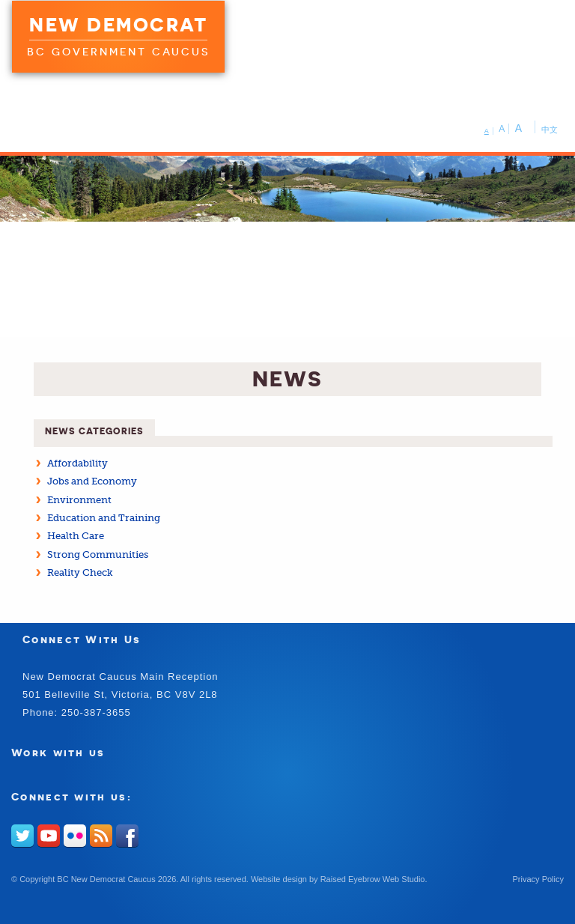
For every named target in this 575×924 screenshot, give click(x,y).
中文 (550, 130)
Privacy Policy (538, 879)
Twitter (22, 836)
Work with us (58, 752)
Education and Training (104, 518)
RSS (101, 836)
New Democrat (118, 25)
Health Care (76, 536)
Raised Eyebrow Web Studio (373, 879)
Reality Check (80, 572)
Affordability (77, 463)
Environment (79, 500)
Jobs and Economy (92, 481)
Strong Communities (98, 554)
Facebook (127, 836)
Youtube (49, 836)
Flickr (75, 836)
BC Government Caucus (118, 52)
